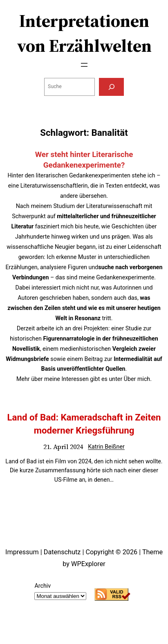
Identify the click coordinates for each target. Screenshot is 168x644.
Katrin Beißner (106, 447)
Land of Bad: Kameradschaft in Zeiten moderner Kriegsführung (84, 424)
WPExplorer (88, 564)
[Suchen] (111, 87)
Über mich (137, 379)
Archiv (43, 586)
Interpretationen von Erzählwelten (84, 33)
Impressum (22, 552)
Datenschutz (62, 552)
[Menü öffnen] (84, 65)
